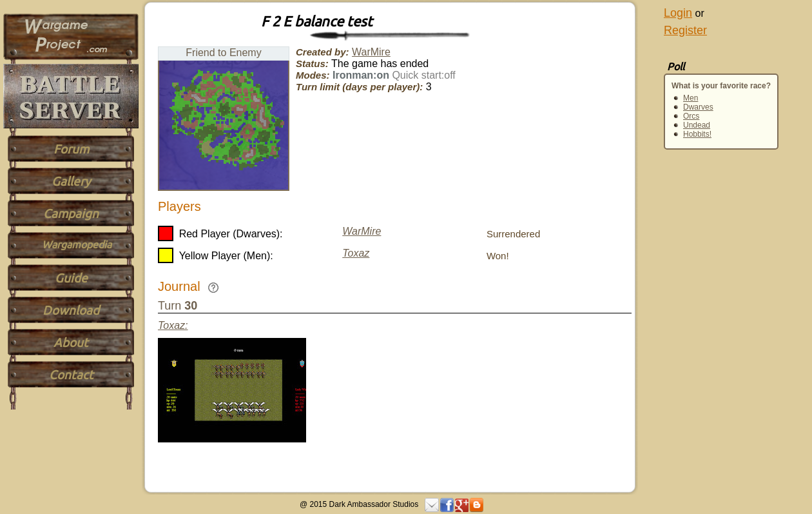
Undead (697, 125)
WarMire (371, 52)
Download (71, 310)
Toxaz (356, 253)
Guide (71, 278)
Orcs (691, 116)
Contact (71, 375)
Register (685, 30)
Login (678, 13)
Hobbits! (697, 134)
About (71, 342)
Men (691, 98)
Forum (71, 149)
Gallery (71, 181)
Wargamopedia (77, 244)
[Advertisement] (690, 311)
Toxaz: (173, 325)
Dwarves (698, 107)
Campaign (71, 213)
